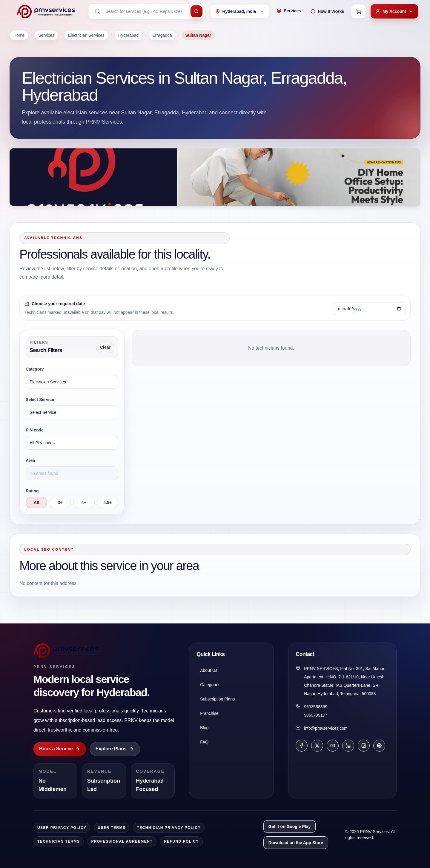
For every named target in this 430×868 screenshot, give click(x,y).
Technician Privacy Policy (169, 828)
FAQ (204, 742)
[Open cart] (358, 11)
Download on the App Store (296, 843)
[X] (317, 746)
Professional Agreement (122, 841)
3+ (60, 503)
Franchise (209, 713)
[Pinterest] (379, 746)
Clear (105, 347)
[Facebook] (302, 746)
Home (19, 35)
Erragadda (162, 35)
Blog (204, 728)
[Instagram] (364, 746)
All (36, 503)
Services (46, 35)
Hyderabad (129, 35)
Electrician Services (86, 35)
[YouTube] (333, 746)
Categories (210, 685)
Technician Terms (59, 841)
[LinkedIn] (348, 746)
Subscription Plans (217, 699)
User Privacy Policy (62, 828)
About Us (209, 670)
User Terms (112, 828)
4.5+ (107, 503)
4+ (84, 503)
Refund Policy (181, 841)
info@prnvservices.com (326, 728)
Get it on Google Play (290, 826)
